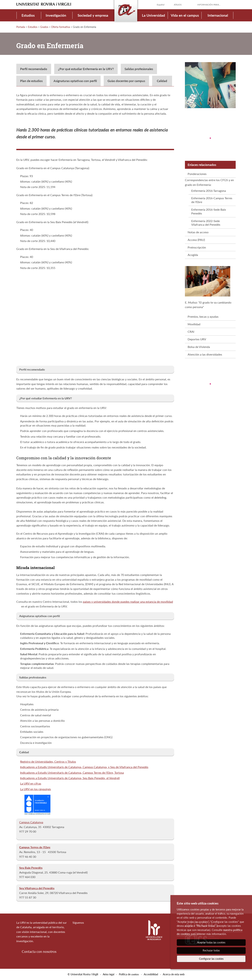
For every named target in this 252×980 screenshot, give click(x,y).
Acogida (193, 255)
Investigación (56, 15)
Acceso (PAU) (196, 240)
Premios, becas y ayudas (203, 316)
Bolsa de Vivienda (199, 347)
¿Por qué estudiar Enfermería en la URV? (86, 69)
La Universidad (153, 15)
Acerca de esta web (174, 974)
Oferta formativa (61, 27)
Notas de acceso (198, 232)
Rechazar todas (211, 950)
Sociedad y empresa (93, 15)
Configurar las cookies (211, 959)
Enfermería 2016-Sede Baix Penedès (209, 211)
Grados (44, 27)
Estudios (28, 15)
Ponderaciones (197, 174)
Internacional (218, 15)
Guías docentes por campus (126, 81)
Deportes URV (197, 339)
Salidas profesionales (139, 69)
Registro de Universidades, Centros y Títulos (48, 761)
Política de (129, 974)
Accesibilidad (151, 974)
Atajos (178, 5)
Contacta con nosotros (39, 951)
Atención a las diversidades (205, 354)
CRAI (191, 332)
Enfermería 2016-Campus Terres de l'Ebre (212, 200)
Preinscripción (197, 247)
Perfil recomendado (34, 69)
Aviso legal (109, 974)
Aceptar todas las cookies (211, 942)
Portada (21, 27)
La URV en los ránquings (36, 789)
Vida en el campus (185, 15)
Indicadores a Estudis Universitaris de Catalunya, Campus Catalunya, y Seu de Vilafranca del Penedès (84, 767)
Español (161, 5)
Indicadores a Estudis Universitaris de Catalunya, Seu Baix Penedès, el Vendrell (70, 778)
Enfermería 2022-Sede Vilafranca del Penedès (206, 223)
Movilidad (194, 324)
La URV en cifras (31, 783)
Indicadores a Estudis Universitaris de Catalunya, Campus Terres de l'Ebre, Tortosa (72, 773)
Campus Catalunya (31, 822)
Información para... (209, 5)
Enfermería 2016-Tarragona (209, 191)
